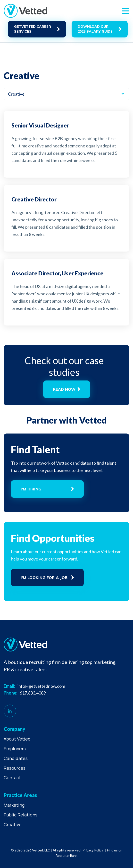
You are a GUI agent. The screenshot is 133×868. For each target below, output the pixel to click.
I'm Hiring (31, 489)
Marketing (14, 805)
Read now (64, 389)
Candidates (16, 758)
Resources (15, 768)
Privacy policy (93, 850)
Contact (12, 778)
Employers (15, 749)
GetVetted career (33, 29)
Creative (13, 824)
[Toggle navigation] (126, 11)
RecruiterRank (66, 855)
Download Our (95, 29)
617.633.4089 (33, 693)
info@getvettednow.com (41, 686)
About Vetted (17, 739)
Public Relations (21, 815)
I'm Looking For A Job (44, 578)
